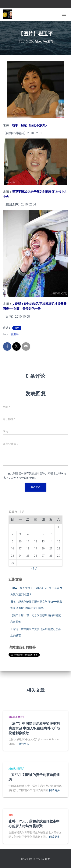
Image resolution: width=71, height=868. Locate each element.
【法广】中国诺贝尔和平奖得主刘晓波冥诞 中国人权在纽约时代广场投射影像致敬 (34, 728)
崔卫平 (15, 334)
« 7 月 (34, 569)
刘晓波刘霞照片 (16, 769)
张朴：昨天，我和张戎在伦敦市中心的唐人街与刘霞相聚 (34, 824)
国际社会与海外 (16, 717)
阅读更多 (24, 744)
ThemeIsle (38, 859)
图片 (17, 328)
